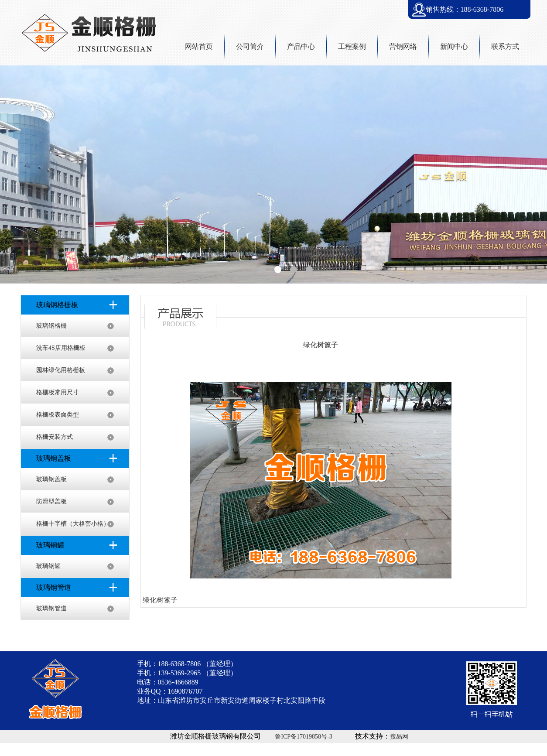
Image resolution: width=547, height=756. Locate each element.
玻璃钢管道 (51, 608)
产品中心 (301, 46)
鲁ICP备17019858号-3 (303, 737)
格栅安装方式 (55, 437)
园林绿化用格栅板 (61, 370)
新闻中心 (454, 46)
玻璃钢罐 (48, 566)
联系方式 (505, 46)
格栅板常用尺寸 (58, 392)
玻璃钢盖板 (51, 479)
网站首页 (199, 46)
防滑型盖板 (51, 501)
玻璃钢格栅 (51, 326)
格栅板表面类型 (58, 415)
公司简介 (250, 46)
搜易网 (399, 737)
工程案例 (352, 46)
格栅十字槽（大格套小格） (73, 524)
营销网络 (403, 46)
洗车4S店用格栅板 (61, 348)
